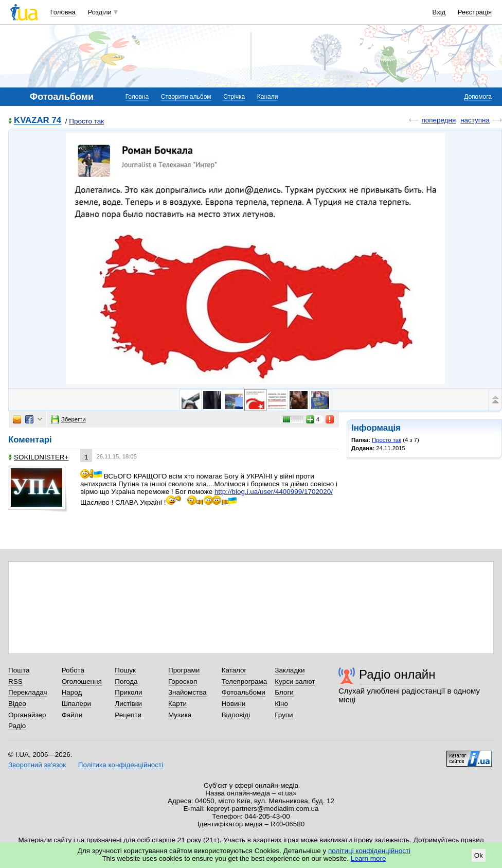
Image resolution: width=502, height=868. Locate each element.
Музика (180, 715)
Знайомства (187, 692)
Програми (184, 670)
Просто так (86, 121)
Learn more (369, 858)
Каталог (234, 670)
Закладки (290, 670)
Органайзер (27, 715)
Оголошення (82, 681)
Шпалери (76, 704)
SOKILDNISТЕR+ (38, 457)
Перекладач (28, 692)
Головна (63, 12)
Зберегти (68, 419)
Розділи (100, 12)
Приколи (128, 692)
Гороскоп (183, 681)
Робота (73, 670)
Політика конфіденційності (121, 765)
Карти (177, 704)
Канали (268, 97)
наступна (475, 120)
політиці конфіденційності (369, 851)
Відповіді (236, 715)
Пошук (125, 670)
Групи (284, 715)
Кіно (281, 704)
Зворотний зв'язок (37, 765)
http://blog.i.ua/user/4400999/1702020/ (274, 492)
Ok (479, 855)
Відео (17, 704)
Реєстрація (475, 12)
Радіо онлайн (397, 674)
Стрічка (234, 97)
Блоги (284, 692)
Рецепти (128, 715)
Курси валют (295, 681)
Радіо (17, 726)
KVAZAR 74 (38, 121)
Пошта (19, 670)
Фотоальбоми (244, 692)
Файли (72, 715)
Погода (126, 681)
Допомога (478, 97)
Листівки (128, 704)
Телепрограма (245, 681)
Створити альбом (186, 97)
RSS (15, 681)
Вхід (439, 12)
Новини (234, 704)
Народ (72, 692)
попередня (438, 120)
